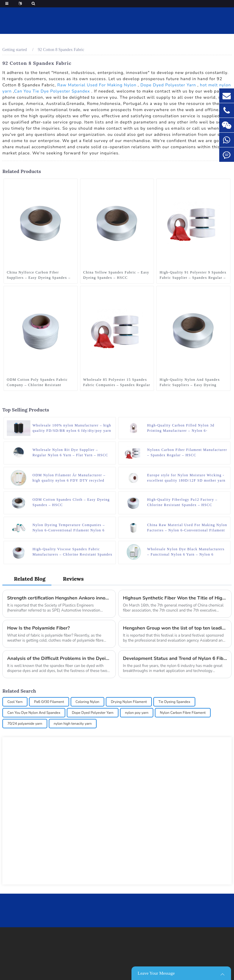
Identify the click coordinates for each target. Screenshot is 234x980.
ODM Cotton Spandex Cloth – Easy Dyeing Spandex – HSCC (71, 502)
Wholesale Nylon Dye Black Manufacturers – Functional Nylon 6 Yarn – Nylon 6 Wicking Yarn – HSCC (186, 552)
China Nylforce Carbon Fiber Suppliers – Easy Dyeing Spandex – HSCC (39, 275)
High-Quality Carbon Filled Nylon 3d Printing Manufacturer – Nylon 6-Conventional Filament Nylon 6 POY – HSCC (182, 428)
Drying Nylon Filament (129, 702)
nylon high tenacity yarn (73, 724)
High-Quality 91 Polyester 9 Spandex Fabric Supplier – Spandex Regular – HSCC (193, 275)
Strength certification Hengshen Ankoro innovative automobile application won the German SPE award (59, 598)
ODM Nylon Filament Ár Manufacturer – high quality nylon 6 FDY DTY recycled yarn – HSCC (69, 478)
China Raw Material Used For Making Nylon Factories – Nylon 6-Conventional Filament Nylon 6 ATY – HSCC (187, 528)
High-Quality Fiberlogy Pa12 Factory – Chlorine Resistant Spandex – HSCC (182, 502)
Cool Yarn (15, 702)
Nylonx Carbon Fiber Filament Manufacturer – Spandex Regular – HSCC (187, 452)
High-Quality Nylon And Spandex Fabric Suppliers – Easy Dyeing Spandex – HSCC (190, 383)
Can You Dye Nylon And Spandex (34, 713)
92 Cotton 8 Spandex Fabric (61, 50)
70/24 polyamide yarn (25, 724)
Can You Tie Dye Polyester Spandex (52, 91)
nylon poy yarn (137, 713)
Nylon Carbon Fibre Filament (183, 713)
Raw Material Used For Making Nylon (97, 85)
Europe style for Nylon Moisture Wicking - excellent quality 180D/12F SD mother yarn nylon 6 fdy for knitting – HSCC (186, 478)
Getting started (15, 50)
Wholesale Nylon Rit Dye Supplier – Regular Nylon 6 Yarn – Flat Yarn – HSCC (70, 452)
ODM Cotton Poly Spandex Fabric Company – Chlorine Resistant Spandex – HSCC (37, 383)
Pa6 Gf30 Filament (49, 702)
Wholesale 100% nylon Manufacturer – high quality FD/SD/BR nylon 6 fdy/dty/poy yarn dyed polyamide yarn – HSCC (72, 428)
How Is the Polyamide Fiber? (38, 628)
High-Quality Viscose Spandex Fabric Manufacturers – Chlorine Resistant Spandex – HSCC (73, 552)
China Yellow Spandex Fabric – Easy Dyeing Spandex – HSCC (116, 275)
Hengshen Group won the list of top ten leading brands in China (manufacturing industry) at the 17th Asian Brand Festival (175, 628)
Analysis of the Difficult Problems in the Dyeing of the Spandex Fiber (59, 658)
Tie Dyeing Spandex (174, 702)
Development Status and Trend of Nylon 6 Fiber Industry (175, 658)
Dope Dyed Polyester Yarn (168, 85)
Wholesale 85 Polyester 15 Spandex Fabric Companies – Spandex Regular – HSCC (117, 383)
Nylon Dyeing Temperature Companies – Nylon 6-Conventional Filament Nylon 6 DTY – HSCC (69, 528)
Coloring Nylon (88, 702)
